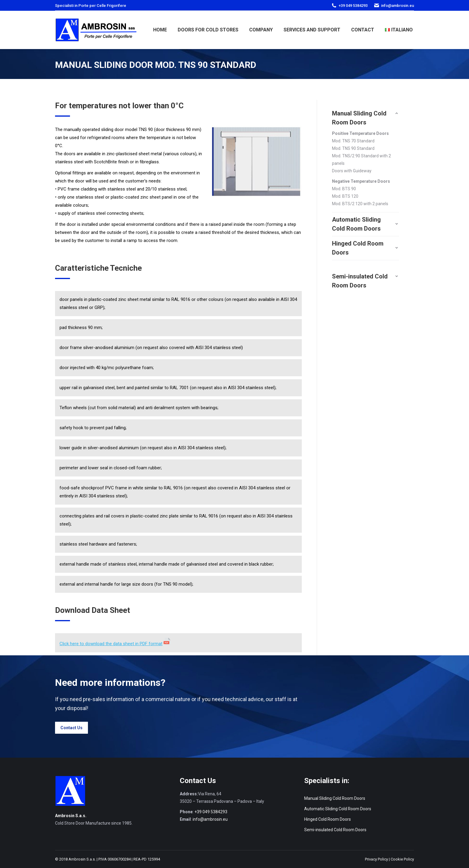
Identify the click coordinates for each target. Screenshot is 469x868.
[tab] (366, 113)
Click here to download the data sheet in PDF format (111, 644)
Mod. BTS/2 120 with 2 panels (360, 204)
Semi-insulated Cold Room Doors (335, 830)
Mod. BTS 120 (345, 196)
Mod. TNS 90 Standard (353, 148)
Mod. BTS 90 (344, 189)
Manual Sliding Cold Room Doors (335, 798)
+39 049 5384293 (353, 6)
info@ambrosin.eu (398, 6)
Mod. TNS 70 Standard (353, 141)
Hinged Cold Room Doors (328, 819)
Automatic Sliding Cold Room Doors (338, 809)
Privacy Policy (376, 859)
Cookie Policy (402, 859)
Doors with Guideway (352, 171)
